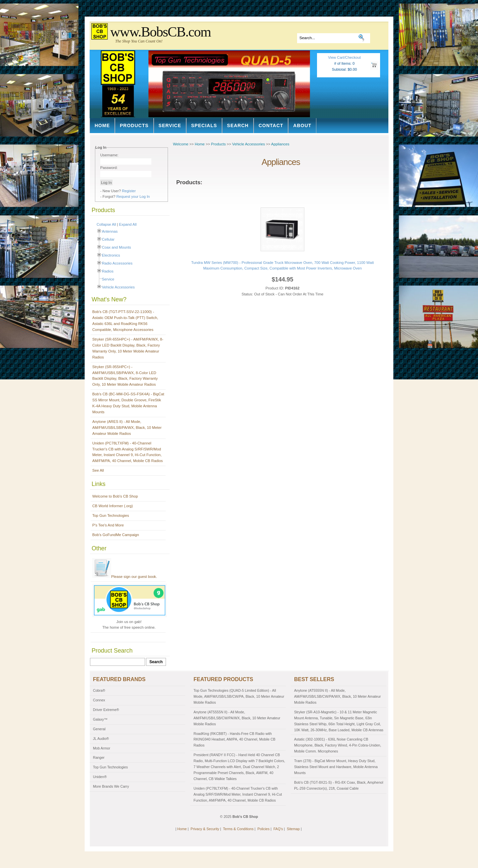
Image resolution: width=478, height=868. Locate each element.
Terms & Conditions (238, 829)
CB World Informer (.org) (113, 506)
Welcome (181, 144)
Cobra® (99, 690)
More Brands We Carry (111, 786)
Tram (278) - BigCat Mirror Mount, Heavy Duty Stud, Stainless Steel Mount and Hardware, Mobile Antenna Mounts (336, 767)
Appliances (280, 144)
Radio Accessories (117, 263)
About (302, 125)
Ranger (99, 757)
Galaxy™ (100, 719)
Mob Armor (102, 748)
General (99, 729)
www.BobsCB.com (160, 32)
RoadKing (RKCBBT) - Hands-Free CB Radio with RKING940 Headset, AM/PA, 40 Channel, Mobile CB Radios (235, 740)
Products (134, 125)
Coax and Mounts (117, 247)
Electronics (111, 255)
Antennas (110, 231)
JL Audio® (101, 739)
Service (170, 125)
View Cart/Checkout (344, 57)
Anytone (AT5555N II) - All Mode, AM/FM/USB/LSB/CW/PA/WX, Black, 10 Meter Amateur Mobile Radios (237, 718)
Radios (108, 271)
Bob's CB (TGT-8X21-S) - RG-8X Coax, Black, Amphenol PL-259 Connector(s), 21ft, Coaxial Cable (339, 785)
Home (102, 125)
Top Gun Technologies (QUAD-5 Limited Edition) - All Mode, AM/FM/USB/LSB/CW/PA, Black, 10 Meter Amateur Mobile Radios (239, 696)
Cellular (108, 239)
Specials (204, 125)
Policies (263, 829)
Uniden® (100, 777)
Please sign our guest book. (125, 577)
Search (238, 125)
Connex (99, 700)
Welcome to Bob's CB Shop (115, 496)
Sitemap (293, 829)
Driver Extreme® (106, 710)
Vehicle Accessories (118, 287)
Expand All (128, 224)
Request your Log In (133, 197)
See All (98, 470)
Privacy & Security (205, 829)
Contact (271, 125)
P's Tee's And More (108, 525)
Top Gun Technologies (111, 515)
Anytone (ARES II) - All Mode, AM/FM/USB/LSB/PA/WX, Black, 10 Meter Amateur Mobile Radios (127, 428)
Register (129, 191)
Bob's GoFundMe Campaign (116, 535)
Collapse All (106, 224)
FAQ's (278, 829)
